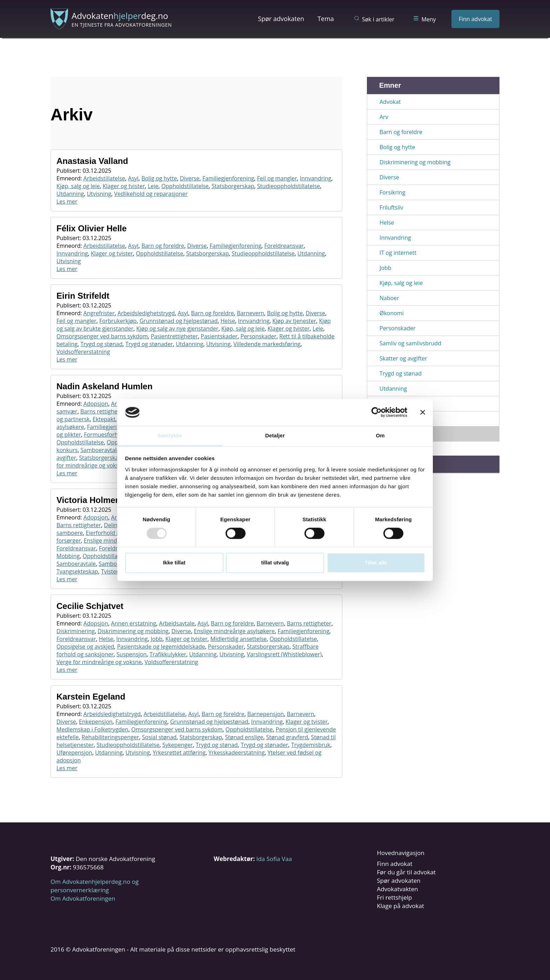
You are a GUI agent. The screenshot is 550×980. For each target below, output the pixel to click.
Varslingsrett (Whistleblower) (284, 654)
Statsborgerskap (233, 186)
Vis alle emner (398, 434)
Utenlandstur (397, 419)
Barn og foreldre (163, 246)
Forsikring (393, 192)
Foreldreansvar (284, 246)
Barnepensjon (266, 714)
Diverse (190, 178)
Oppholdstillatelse (185, 186)
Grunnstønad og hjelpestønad (179, 321)
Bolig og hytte (159, 178)
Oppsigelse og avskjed (85, 647)
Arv (384, 117)
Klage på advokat (400, 906)
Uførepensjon (74, 753)
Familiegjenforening (228, 178)
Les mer (67, 201)
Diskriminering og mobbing (133, 631)
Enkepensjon (96, 722)
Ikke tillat (174, 562)
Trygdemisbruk (311, 745)
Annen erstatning (134, 623)
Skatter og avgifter (403, 358)
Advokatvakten (397, 889)
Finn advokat (475, 19)
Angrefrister (99, 313)
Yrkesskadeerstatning (236, 753)
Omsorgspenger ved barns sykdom (102, 336)
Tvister (110, 571)
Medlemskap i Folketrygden (92, 729)
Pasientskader (219, 336)
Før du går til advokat (406, 872)
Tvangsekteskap (77, 571)
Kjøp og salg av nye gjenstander (177, 329)
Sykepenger (178, 745)
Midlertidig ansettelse (239, 639)
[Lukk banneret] (423, 412)
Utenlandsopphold (404, 404)
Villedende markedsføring (267, 344)
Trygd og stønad (101, 344)
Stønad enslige (244, 737)
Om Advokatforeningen (83, 898)
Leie (153, 186)
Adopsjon (96, 404)
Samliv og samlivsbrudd (410, 343)
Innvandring (316, 178)
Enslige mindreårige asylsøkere (234, 631)
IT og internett (398, 253)
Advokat (390, 102)
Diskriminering (76, 631)
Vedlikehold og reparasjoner (151, 194)
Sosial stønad (159, 737)
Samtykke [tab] (170, 435)
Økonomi (392, 313)
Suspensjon (132, 654)
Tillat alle (376, 562)
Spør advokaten (281, 19)
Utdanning (70, 194)
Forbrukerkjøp (118, 321)
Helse (228, 321)
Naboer (389, 298)
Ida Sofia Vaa (274, 859)
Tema (326, 19)
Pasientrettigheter (174, 336)
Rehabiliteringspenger (110, 737)
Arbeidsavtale (177, 623)
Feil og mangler (277, 178)
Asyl (133, 178)
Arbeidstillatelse (104, 178)
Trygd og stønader (149, 344)
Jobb (157, 639)
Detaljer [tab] (275, 435)
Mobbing (68, 556)
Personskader (259, 336)
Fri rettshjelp (394, 897)
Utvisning (99, 194)
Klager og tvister (124, 186)
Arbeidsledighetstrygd (146, 313)
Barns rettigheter (103, 411)
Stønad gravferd (287, 737)
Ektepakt (104, 419)
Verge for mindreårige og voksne (99, 662)
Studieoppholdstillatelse (289, 186)
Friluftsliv (391, 207)
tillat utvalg (275, 562)
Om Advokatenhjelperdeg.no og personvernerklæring (95, 886)
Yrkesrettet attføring (179, 753)
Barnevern (250, 313)
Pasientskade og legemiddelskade (161, 647)
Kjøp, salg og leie (78, 186)
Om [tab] (380, 435)
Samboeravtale (100, 450)
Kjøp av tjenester (294, 321)
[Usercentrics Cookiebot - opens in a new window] (377, 412)
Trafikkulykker (168, 654)
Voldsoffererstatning (83, 352)
